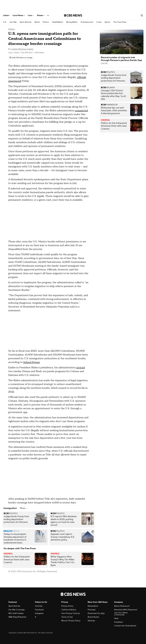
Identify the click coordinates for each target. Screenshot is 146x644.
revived (81, 368)
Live (31, 15)
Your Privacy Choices (71, 613)
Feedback (118, 622)
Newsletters (93, 606)
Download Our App (96, 613)
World (37, 22)
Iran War (13, 22)
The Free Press (120, 22)
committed (81, 111)
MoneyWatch (72, 22)
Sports (107, 22)
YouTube (39, 606)
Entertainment (87, 22)
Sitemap (91, 621)
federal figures (32, 362)
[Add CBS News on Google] (21, 58)
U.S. (5, 22)
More (23, 508)
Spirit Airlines (26, 22)
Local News (19, 15)
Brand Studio (93, 617)
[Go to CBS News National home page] (73, 15)
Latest (7, 15)
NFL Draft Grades (16, 613)
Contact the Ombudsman (125, 626)
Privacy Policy (67, 606)
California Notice (69, 610)
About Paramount (122, 606)
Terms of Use (67, 617)
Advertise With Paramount (126, 610)
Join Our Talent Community (121, 614)
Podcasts (92, 610)
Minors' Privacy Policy (71, 621)
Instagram (39, 613)
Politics (46, 22)
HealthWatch (58, 22)
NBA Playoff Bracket (17, 617)
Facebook (39, 610)
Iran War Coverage (17, 610)
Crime (99, 22)
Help (116, 618)
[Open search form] (142, 15)
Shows (41, 15)
